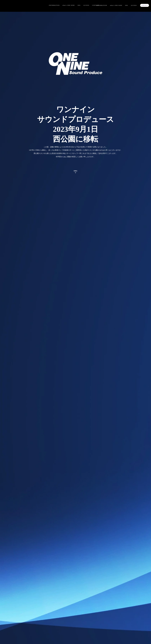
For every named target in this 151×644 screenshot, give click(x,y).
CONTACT (96, 5)
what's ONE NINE (69, 5)
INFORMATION (54, 5)
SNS (79, 5)
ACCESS (86, 5)
